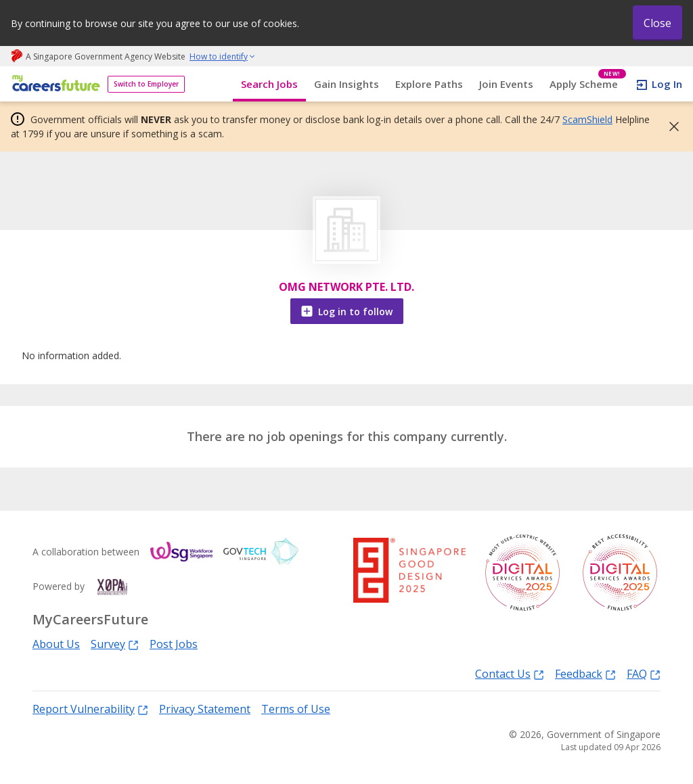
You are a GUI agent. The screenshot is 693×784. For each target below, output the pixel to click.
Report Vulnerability (90, 709)
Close (657, 23)
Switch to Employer (146, 84)
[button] (670, 126)
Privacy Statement (205, 709)
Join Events (506, 84)
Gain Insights (346, 84)
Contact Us (510, 673)
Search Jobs (269, 84)
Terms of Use (296, 709)
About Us (56, 644)
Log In (667, 84)
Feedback (585, 673)
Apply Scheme (588, 84)
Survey (115, 644)
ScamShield (587, 119)
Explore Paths (429, 84)
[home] (54, 84)
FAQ (644, 673)
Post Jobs (174, 644)
